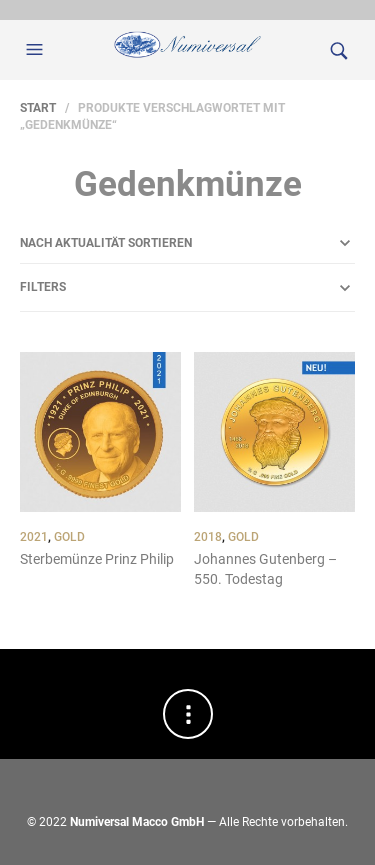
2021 (34, 537)
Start (38, 108)
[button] (37, 50)
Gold (69, 537)
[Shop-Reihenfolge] (187, 243)
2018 (208, 537)
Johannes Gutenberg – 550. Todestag (265, 569)
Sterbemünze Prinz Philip (97, 559)
